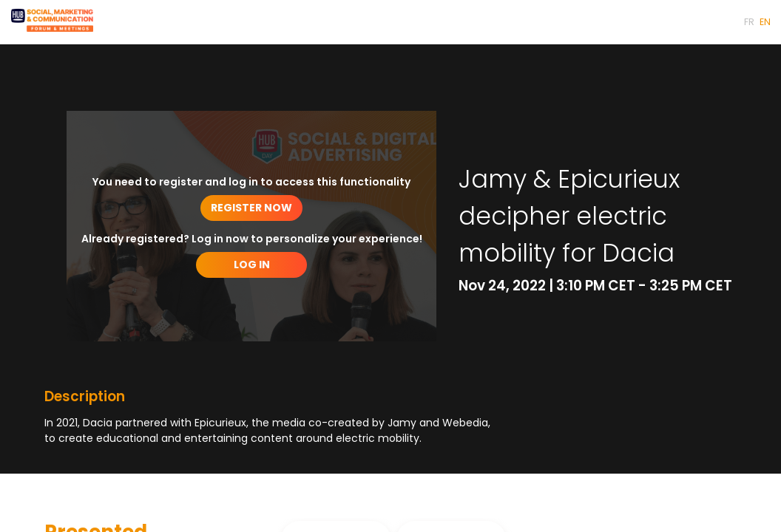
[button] (749, 22)
